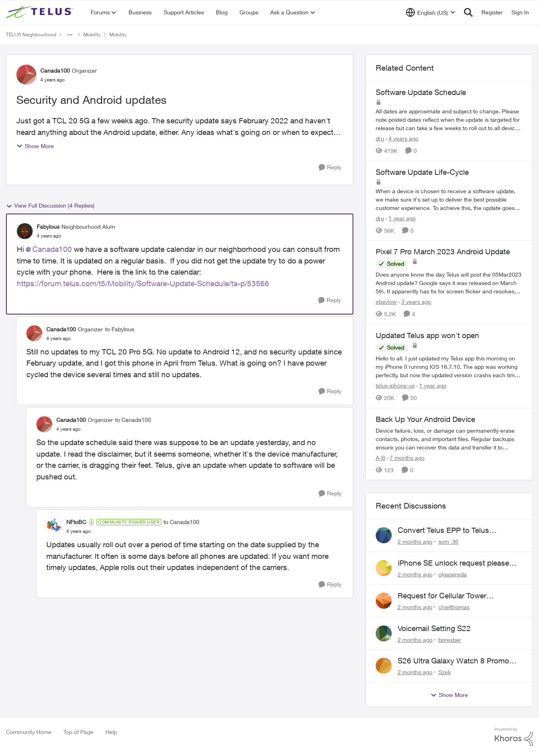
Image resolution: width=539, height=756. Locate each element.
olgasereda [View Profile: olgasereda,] (453, 574)
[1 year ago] (401, 218)
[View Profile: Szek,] (384, 666)
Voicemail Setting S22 (434, 628)
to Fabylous (120, 329)
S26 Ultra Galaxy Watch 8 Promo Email (453, 661)
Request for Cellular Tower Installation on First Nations (444, 596)
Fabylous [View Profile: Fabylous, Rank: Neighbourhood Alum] (48, 227)
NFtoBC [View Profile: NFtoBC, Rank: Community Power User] (76, 522)
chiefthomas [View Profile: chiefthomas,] (454, 607)
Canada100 (52, 249)
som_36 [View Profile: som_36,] (448, 541)
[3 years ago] (415, 302)
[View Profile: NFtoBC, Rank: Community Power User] (54, 526)
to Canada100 (133, 420)
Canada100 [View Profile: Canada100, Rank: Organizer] (55, 70)
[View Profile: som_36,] (384, 535)
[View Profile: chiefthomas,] (384, 601)
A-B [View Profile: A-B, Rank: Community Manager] (380, 457)
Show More (35, 146)
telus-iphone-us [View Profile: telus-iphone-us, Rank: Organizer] (395, 385)
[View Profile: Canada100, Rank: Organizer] (26, 75)
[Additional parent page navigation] (70, 35)
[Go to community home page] (40, 12)
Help (111, 732)
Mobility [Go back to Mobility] (92, 35)
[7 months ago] (406, 457)
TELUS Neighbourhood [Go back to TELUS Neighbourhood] (31, 35)
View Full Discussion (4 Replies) (50, 206)
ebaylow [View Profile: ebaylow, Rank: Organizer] (386, 302)
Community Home (29, 732)
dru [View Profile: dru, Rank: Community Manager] (380, 138)
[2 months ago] (415, 541)
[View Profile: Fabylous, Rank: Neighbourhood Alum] (25, 231)
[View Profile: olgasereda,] (384, 568)
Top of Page (78, 732)
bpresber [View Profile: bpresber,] (450, 639)
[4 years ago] (402, 138)
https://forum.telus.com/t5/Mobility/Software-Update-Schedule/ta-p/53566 (143, 283)
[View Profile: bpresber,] (384, 633)
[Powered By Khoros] (514, 737)
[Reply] (330, 167)
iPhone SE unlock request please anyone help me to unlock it (453, 563)
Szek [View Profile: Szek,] (445, 672)
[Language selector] (431, 12)
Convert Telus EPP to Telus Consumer (443, 530)
